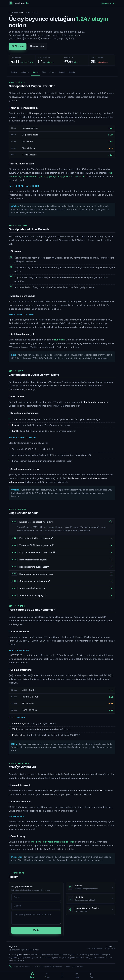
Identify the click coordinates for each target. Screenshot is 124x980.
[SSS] (62, 976)
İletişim (72, 72)
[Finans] (47, 976)
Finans (52, 72)
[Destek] (32, 976)
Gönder (36, 931)
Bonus (62, 72)
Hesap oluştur (37, 46)
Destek (14, 72)
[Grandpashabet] (19, 3)
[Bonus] (77, 976)
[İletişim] (92, 976)
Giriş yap (18, 46)
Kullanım (25, 72)
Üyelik (35, 72)
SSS (44, 72)
